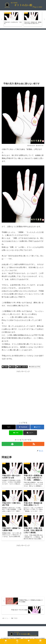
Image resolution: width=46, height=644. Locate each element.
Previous (2, 19)
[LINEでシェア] (16, 433)
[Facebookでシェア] (23, 427)
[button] (30, 433)
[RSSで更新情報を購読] (34, 444)
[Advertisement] (23, 56)
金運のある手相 (35, 367)
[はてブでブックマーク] (37, 427)
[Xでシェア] (9, 427)
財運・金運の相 (22, 367)
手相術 (5, 367)
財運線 (12, 367)
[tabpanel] (13, 19)
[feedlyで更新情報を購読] (12, 444)
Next (44, 19)
